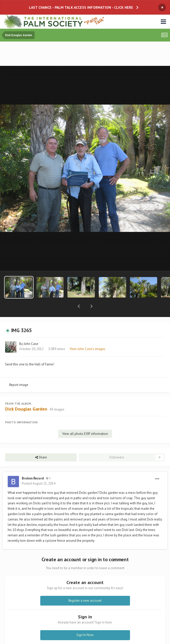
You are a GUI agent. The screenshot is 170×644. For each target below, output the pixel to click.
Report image (19, 371)
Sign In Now (85, 622)
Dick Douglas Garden (26, 396)
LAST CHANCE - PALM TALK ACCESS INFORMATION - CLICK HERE (81, 7)
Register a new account (85, 587)
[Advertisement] (85, 54)
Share (41, 444)
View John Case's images (88, 336)
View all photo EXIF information (85, 420)
